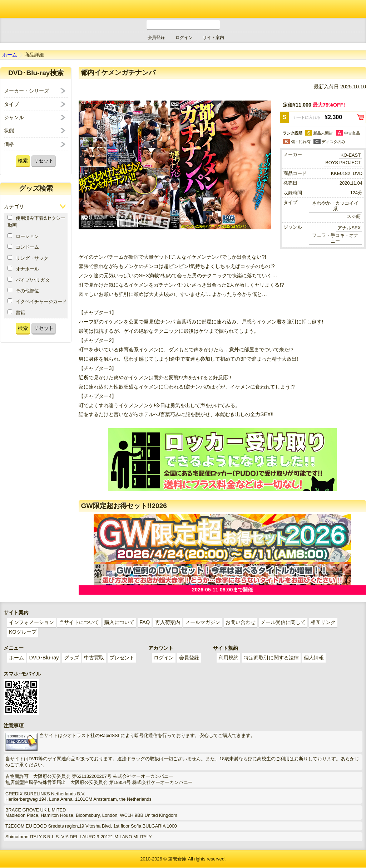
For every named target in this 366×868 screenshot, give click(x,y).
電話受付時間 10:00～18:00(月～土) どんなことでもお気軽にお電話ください (183, 25)
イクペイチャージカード (37, 301)
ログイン (184, 38)
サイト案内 (213, 38)
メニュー (357, 9)
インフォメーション (31, 622)
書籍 (16, 312)
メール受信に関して (283, 622)
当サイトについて (79, 622)
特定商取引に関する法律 (271, 658)
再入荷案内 (168, 622)
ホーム (10, 55)
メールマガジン (203, 622)
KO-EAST (351, 155)
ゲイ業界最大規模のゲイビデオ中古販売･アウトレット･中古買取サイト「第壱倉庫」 (13, 9)
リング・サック (28, 258)
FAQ (145, 622)
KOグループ (23, 632)
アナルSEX (349, 228)
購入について (119, 622)
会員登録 (156, 38)
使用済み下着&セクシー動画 (36, 221)
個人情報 (314, 658)
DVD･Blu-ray (44, 658)
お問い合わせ (241, 622)
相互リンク (323, 622)
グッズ (71, 658)
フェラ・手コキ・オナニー (335, 238)
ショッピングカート (337, 9)
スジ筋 (354, 216)
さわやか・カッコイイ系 (335, 206)
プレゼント (122, 658)
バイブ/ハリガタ (29, 280)
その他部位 (23, 291)
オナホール (23, 269)
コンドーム (23, 247)
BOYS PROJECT (343, 163)
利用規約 (228, 658)
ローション (23, 236)
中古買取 (94, 658)
